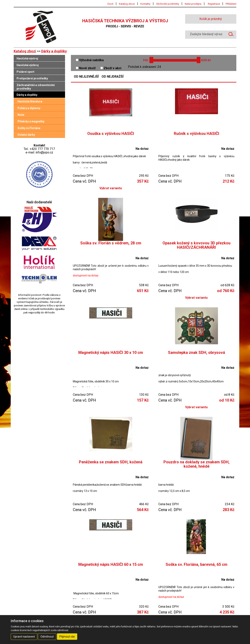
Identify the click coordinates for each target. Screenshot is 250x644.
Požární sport (25, 72)
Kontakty (145, 4)
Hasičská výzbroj (28, 65)
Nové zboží (86, 68)
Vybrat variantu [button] (111, 188)
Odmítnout (47, 637)
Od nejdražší (112, 77)
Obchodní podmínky (168, 4)
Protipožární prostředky (32, 78)
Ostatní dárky (26, 135)
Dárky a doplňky (54, 51)
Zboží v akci (111, 68)
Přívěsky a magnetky (31, 121)
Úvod (110, 4)
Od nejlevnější (86, 77)
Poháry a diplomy (29, 108)
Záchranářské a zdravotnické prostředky (36, 87)
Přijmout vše (67, 637)
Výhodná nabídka (90, 60)
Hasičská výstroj (27, 58)
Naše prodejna (193, 4)
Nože (21, 115)
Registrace (214, 4)
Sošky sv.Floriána (29, 128)
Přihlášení (231, 4)
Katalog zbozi (127, 4)
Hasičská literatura (30, 101)
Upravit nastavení (24, 637)
